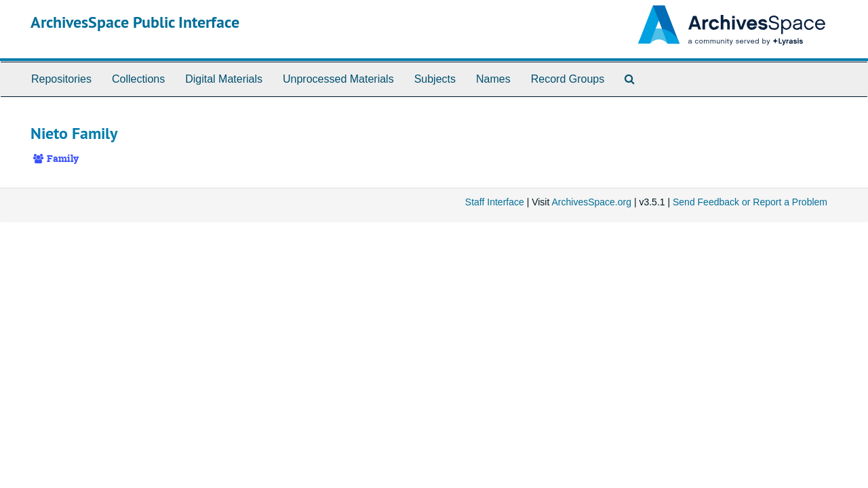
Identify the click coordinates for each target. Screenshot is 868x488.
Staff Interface (495, 202)
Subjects (435, 79)
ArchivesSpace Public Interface (135, 22)
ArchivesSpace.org (591, 202)
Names (493, 79)
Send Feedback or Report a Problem (750, 202)
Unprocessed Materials (338, 79)
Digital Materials (224, 79)
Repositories (61, 79)
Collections (138, 79)
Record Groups (568, 79)
